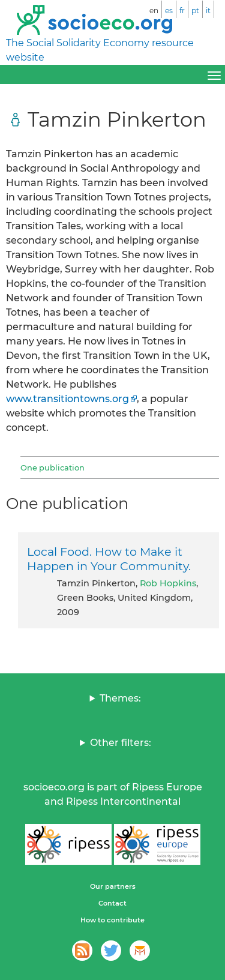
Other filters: (121, 743)
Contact (112, 903)
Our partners (113, 886)
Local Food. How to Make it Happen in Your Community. (109, 559)
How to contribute (112, 920)
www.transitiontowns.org (67, 399)
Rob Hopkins (168, 583)
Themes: (120, 698)
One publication (52, 467)
